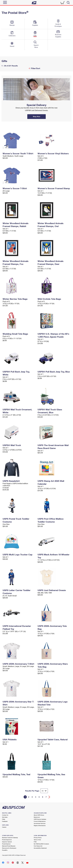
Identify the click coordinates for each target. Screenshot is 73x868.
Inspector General (7, 842)
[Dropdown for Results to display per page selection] (44, 791)
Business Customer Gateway (10, 838)
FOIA (35, 842)
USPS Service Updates (40, 819)
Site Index (5, 817)
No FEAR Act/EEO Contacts (41, 844)
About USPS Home (39, 815)
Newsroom (37, 817)
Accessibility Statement (40, 848)
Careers (4, 827)
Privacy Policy (38, 838)
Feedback (5, 821)
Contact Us (5, 815)
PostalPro (5, 850)
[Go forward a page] (49, 797)
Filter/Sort (35, 68)
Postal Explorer (6, 844)
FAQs (4, 819)
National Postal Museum (9, 846)
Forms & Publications (40, 821)
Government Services (40, 823)
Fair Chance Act (38, 846)
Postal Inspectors (7, 840)
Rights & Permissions (40, 826)
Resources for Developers (9, 848)
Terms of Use (37, 840)
